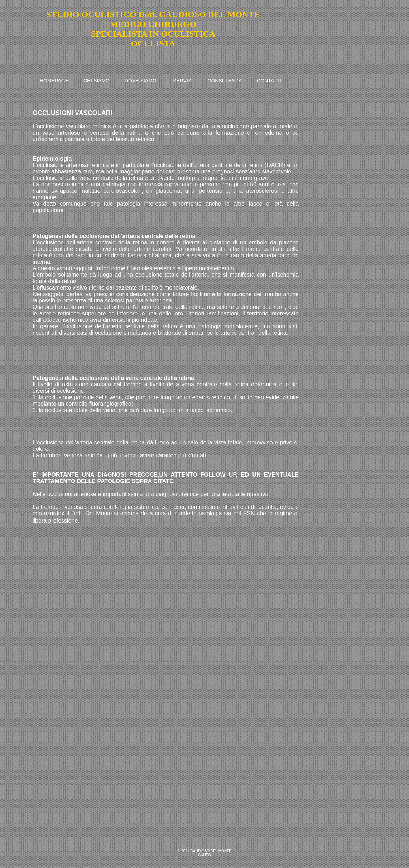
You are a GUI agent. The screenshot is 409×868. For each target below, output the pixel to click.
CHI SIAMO (97, 81)
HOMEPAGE (54, 81)
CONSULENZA (225, 81)
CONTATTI (269, 81)
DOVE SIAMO (141, 81)
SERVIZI (183, 81)
